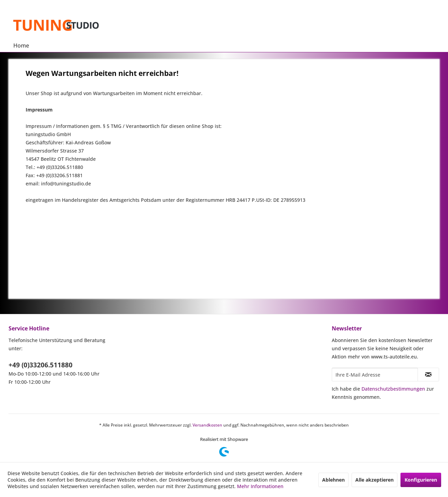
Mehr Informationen (260, 486)
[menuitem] (21, 45)
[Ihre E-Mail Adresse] (375, 375)
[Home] (21, 45)
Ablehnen (333, 480)
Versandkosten (207, 425)
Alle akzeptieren (374, 480)
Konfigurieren (421, 480)
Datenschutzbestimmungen (393, 389)
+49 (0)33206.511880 (41, 365)
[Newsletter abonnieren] (428, 375)
